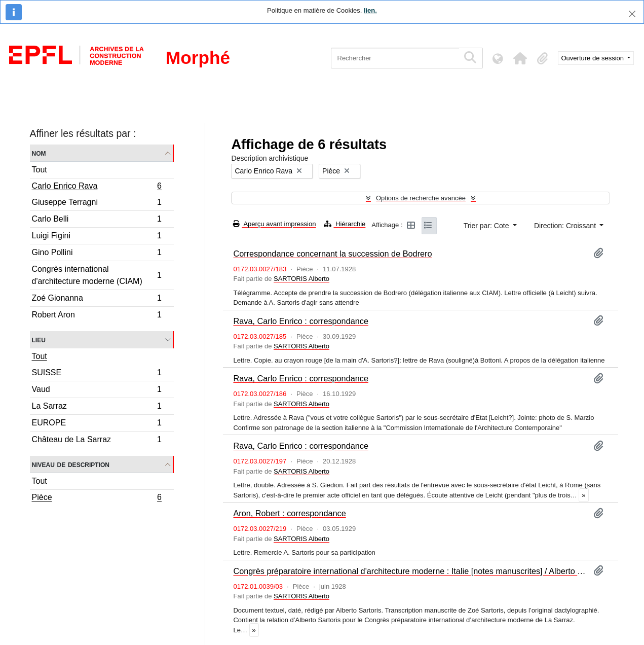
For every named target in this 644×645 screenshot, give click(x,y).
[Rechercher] (395, 58)
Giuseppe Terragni (97, 204)
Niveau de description (71, 464)
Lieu (39, 339)
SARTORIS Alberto (301, 279)
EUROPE (97, 424)
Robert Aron (97, 316)
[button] (520, 58)
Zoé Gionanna (97, 299)
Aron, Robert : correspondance (289, 513)
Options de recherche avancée (421, 198)
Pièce (97, 498)
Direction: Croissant (566, 226)
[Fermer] (632, 14)
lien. (370, 10)
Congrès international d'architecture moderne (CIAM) (97, 275)
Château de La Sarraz (97, 441)
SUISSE (97, 374)
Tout (40, 170)
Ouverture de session (594, 58)
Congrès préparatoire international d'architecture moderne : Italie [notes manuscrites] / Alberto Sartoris (409, 571)
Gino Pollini (97, 254)
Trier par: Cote (487, 226)
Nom (39, 153)
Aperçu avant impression (274, 224)
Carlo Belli (97, 220)
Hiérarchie (345, 224)
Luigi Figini (97, 237)
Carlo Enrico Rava (97, 187)
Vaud (97, 391)
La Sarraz (97, 407)
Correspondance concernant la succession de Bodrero (332, 254)
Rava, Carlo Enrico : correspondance (300, 321)
